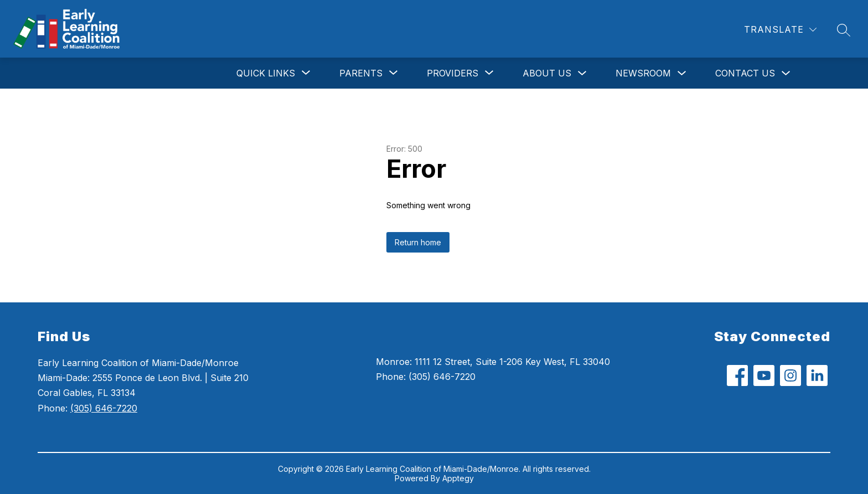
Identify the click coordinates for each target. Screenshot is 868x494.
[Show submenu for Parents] (361, 73)
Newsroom (643, 73)
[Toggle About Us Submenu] (582, 73)
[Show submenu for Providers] (453, 73)
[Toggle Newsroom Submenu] (682, 73)
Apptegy (458, 478)
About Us (547, 73)
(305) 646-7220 (104, 408)
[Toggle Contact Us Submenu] (786, 73)
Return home (418, 242)
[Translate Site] (780, 30)
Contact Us (745, 73)
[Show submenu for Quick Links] (266, 73)
